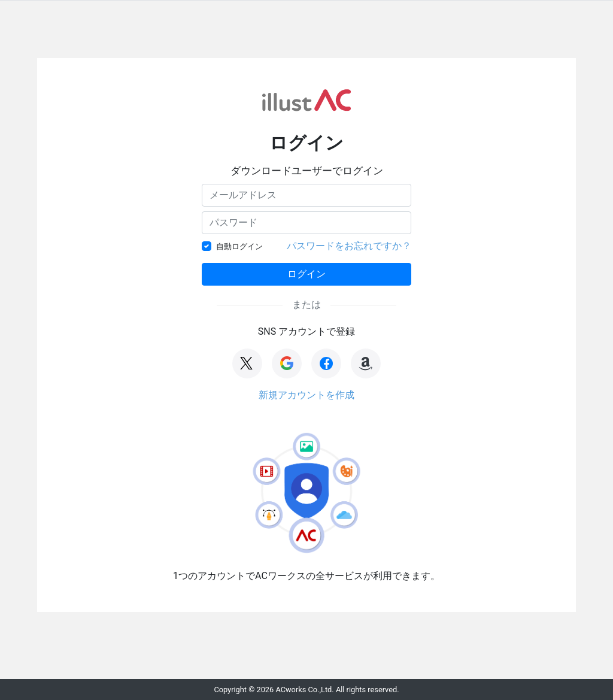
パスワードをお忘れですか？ (349, 246)
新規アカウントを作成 (306, 395)
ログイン (306, 274)
